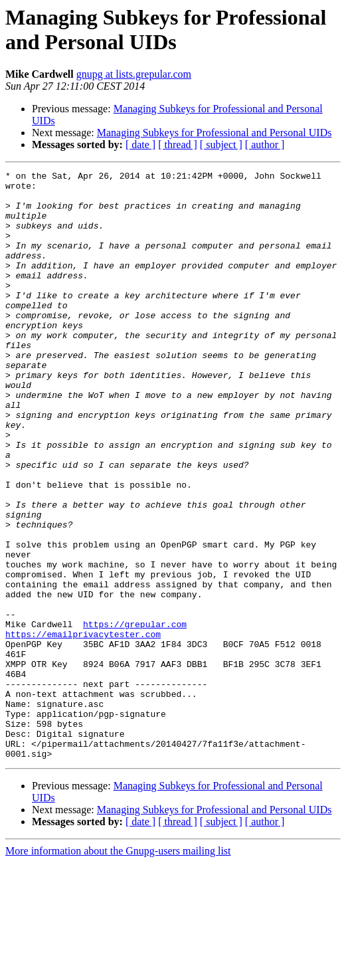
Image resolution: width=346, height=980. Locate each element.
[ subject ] (221, 145)
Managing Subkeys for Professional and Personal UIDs (215, 133)
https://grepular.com (135, 716)
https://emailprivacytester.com (83, 728)
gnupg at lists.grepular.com (134, 74)
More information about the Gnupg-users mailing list (118, 968)
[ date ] (140, 145)
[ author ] (265, 145)
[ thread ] (178, 145)
